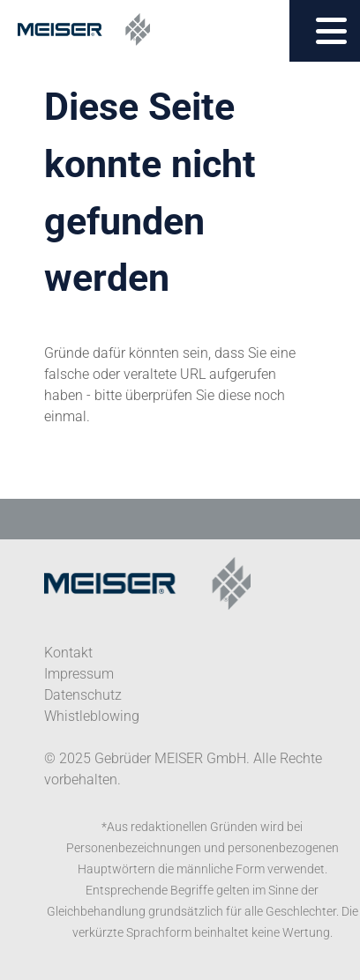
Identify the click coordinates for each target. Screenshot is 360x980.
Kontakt (68, 653)
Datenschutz (83, 695)
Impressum (79, 674)
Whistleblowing (92, 716)
